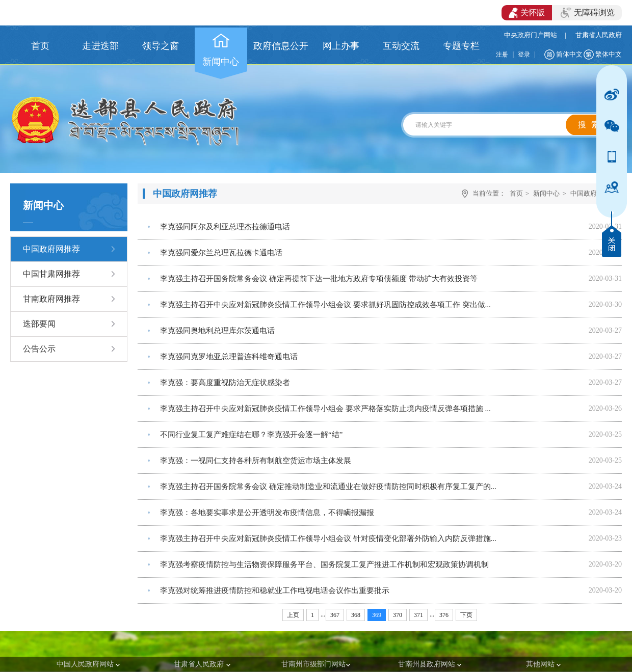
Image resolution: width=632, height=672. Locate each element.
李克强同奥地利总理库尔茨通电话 (217, 331)
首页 (516, 193)
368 (356, 615)
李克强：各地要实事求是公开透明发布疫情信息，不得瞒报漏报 (267, 513)
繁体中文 (609, 54)
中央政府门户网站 (531, 35)
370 (398, 615)
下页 (466, 615)
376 (444, 615)
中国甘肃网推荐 (51, 274)
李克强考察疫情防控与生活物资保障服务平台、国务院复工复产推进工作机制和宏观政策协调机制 (324, 565)
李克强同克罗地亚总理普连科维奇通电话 (229, 357)
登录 (524, 55)
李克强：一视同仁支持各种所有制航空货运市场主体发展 (256, 461)
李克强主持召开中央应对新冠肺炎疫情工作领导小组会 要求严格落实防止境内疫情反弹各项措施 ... (325, 409)
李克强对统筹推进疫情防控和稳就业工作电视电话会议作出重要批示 (275, 590)
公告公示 (39, 349)
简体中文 (569, 54)
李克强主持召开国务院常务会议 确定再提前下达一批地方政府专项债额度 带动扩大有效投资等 (319, 279)
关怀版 (527, 13)
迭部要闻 (39, 324)
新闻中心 (546, 193)
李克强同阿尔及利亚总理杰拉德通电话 (225, 227)
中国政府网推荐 (51, 249)
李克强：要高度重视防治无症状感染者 (225, 383)
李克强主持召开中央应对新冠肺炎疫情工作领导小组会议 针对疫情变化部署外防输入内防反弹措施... (328, 539)
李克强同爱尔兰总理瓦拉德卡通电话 (221, 253)
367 (335, 615)
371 (418, 615)
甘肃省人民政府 (599, 35)
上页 (293, 615)
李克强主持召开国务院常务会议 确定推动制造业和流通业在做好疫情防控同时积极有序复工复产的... (328, 487)
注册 (502, 55)
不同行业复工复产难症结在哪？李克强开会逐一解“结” (251, 435)
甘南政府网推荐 (51, 299)
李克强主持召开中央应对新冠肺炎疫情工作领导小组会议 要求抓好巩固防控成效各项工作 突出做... (325, 305)
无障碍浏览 (588, 13)
